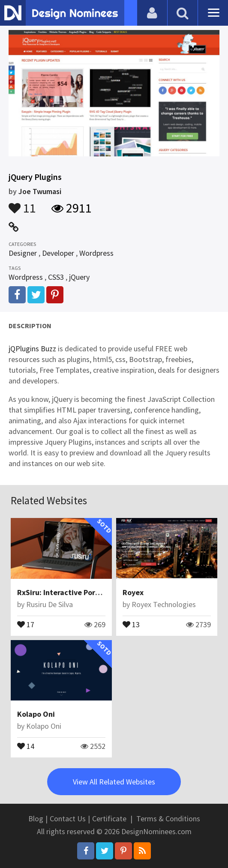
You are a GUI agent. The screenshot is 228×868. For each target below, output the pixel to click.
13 (131, 624)
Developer (58, 253)
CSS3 (56, 277)
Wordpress (96, 253)
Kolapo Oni (36, 714)
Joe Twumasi (40, 191)
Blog (36, 819)
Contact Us (68, 819)
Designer (23, 253)
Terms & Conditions (168, 819)
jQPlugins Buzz (32, 349)
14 (26, 745)
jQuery (79, 277)
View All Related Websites (114, 782)
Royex (133, 592)
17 (26, 624)
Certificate (109, 819)
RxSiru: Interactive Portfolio (66, 592)
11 (22, 204)
